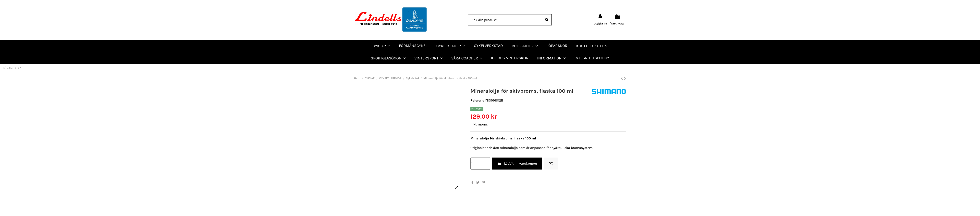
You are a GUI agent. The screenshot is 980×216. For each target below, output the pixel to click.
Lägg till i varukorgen (517, 164)
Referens (477, 100)
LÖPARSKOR (12, 68)
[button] (467, 58)
